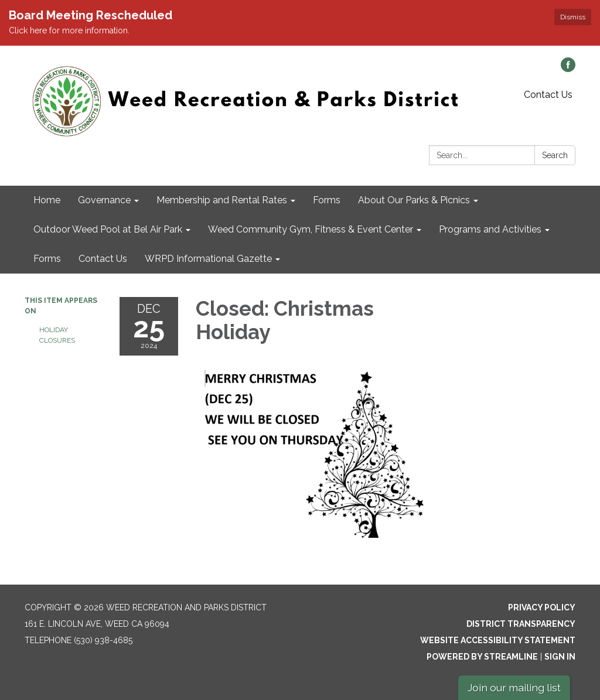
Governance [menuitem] (104, 200)
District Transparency (521, 624)
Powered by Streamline (482, 657)
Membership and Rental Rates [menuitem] (222, 200)
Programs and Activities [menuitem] (490, 229)
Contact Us (548, 95)
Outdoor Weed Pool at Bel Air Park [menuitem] (108, 229)
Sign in (560, 657)
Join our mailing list (514, 687)
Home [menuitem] (47, 200)
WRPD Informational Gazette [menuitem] (208, 259)
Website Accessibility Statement (498, 640)
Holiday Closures (57, 335)
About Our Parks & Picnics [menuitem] (414, 200)
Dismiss (573, 17)
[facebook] (568, 69)
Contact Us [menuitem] (103, 259)
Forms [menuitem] (327, 200)
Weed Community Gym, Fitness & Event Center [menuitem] (311, 229)
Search (555, 155)
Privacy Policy (542, 607)
